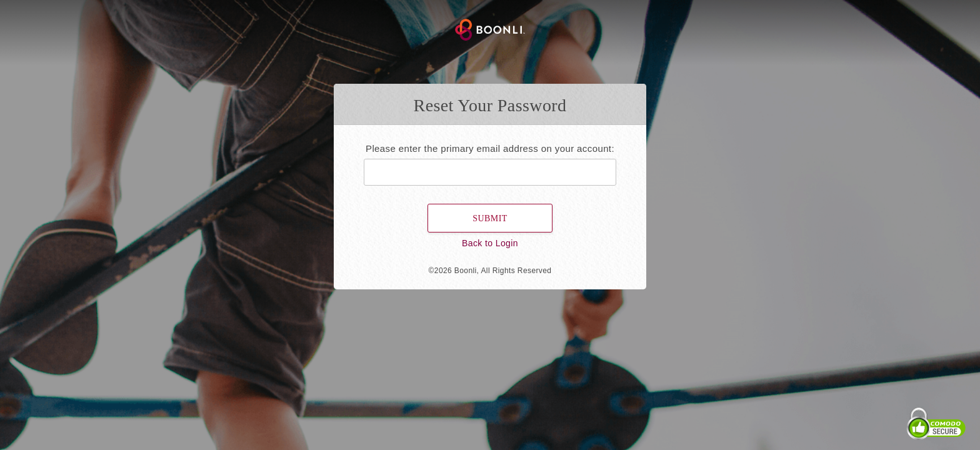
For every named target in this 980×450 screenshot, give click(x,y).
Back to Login (490, 243)
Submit (490, 218)
